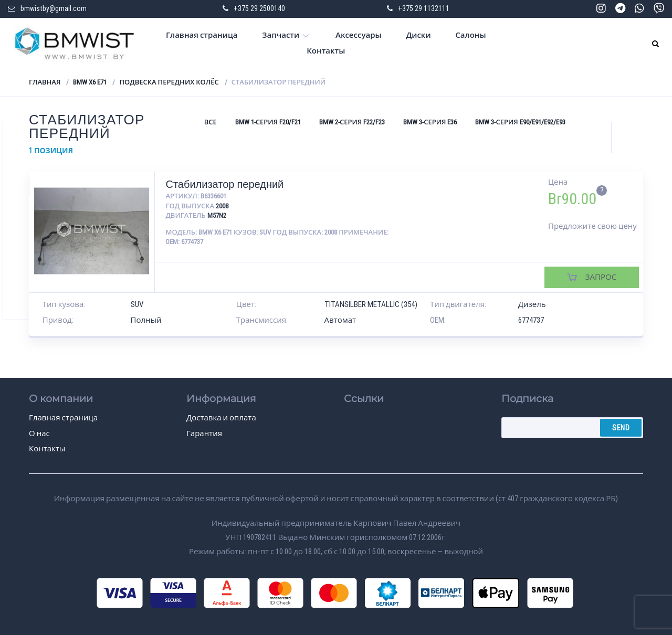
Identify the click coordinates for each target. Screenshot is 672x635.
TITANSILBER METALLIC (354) (371, 304)
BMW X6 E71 (90, 82)
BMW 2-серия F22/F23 (352, 122)
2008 (222, 206)
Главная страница (202, 35)
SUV (137, 304)
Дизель (532, 304)
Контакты (326, 51)
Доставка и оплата (221, 418)
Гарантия (204, 433)
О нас (39, 433)
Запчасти (281, 35)
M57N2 (217, 215)
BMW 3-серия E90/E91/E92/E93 (520, 122)
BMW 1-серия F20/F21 (268, 122)
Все (211, 122)
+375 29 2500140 (259, 8)
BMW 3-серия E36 (430, 122)
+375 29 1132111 (424, 8)
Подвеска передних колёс (169, 82)
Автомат (340, 320)
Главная (45, 82)
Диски (418, 35)
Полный (146, 320)
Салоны (470, 35)
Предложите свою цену (592, 226)
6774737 (531, 320)
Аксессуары (359, 35)
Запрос (601, 277)
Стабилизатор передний (224, 184)
